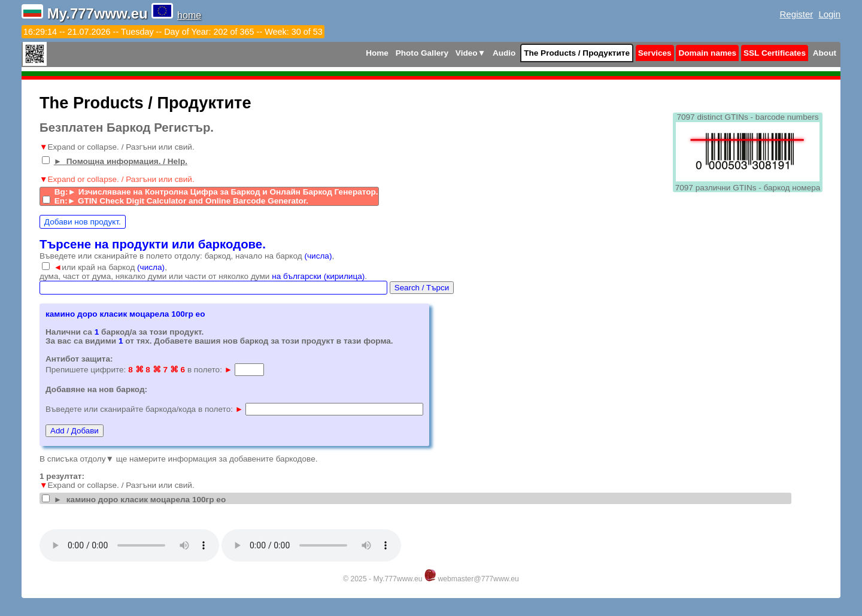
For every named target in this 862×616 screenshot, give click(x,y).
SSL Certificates (775, 53)
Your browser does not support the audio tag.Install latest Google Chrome (129, 545)
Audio (504, 53)
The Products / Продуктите (577, 53)
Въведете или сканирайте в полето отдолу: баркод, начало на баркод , (187, 256)
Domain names (707, 53)
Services (655, 53)
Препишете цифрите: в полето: (139, 370)
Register (797, 14)
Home (377, 53)
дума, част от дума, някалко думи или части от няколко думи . (203, 276)
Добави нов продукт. (83, 222)
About (825, 53)
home (189, 15)
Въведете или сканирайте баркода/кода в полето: (144, 409)
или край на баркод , (110, 267)
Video (471, 53)
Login (829, 14)
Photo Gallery (422, 53)
